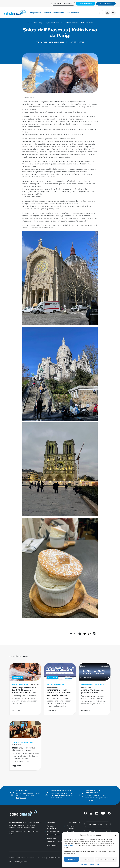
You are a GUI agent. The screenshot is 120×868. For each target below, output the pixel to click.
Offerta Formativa (73, 823)
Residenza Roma (53, 838)
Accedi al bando (106, 4)
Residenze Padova (54, 835)
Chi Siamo (51, 823)
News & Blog (52, 845)
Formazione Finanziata (71, 827)
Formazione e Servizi (61, 13)
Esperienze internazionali (50, 42)
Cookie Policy (85, 864)
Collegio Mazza (35, 13)
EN (113, 13)
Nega (87, 859)
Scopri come (21, 798)
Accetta (71, 859)
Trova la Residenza (86, 4)
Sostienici (75, 13)
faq (101, 795)
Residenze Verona (54, 831)
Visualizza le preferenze (106, 859)
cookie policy (69, 845)
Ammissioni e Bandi (55, 842)
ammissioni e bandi (62, 795)
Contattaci (92, 831)
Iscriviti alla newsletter (63, 4)
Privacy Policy (95, 864)
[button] (116, 835)
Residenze (47, 13)
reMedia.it (25, 862)
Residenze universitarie (51, 827)
